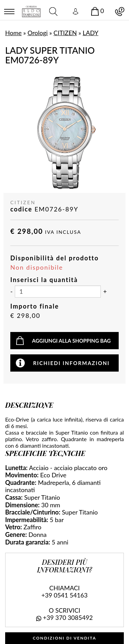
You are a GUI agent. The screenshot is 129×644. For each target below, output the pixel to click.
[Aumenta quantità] (105, 292)
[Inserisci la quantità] (58, 292)
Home (13, 33)
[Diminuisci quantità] (12, 292)
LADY (90, 33)
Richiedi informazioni (71, 363)
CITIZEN (65, 33)
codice (21, 209)
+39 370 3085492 (68, 617)
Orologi (38, 33)
